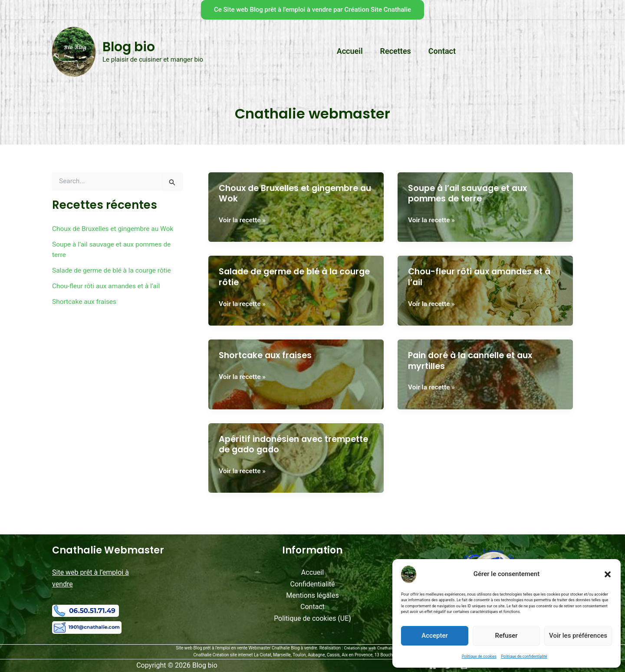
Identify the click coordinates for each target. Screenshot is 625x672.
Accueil (312, 572)
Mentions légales (312, 595)
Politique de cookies (479, 656)
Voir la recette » (243, 220)
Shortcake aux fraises (86, 301)
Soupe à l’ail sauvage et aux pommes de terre (471, 193)
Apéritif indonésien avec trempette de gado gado (275, 444)
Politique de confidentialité (524, 656)
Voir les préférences (578, 636)
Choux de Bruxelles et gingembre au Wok (115, 229)
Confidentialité (313, 584)
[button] (608, 574)
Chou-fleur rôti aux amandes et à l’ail (108, 286)
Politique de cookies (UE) (312, 618)
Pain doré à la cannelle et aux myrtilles (474, 361)
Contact (312, 607)
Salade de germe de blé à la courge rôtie (114, 270)
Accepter (434, 636)
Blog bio (129, 47)
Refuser (506, 636)
